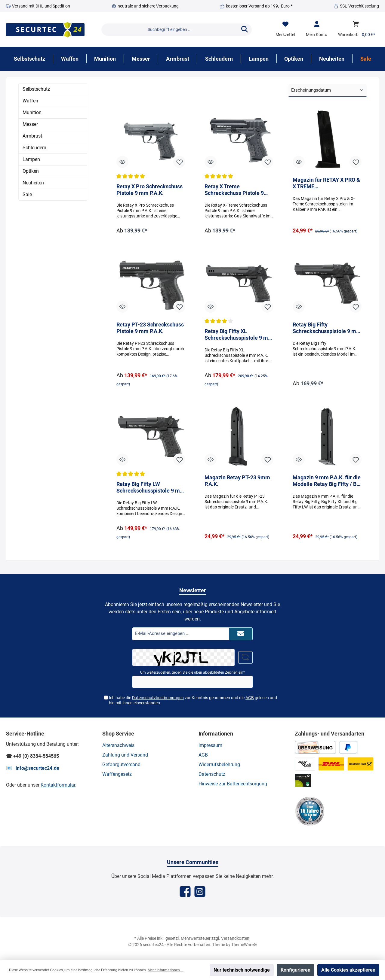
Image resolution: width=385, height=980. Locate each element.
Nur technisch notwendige (242, 970)
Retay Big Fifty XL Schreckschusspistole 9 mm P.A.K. (239, 336)
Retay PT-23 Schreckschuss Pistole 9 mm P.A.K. (150, 328)
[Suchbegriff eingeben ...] (169, 30)
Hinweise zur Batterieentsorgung (233, 784)
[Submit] (241, 634)
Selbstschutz (36, 89)
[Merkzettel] (285, 29)
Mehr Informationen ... (166, 970)
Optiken (31, 171)
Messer (30, 124)
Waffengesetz (117, 774)
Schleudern (34, 148)
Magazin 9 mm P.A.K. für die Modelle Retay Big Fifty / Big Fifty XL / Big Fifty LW (327, 482)
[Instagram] (200, 892)
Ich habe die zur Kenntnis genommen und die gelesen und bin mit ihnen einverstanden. (193, 701)
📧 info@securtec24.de (33, 768)
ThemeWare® (244, 945)
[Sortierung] (328, 91)
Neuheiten (33, 183)
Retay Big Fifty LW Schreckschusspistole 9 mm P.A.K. (151, 489)
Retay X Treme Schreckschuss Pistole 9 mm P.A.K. (234, 190)
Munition (32, 112)
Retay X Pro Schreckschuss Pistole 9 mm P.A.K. (149, 190)
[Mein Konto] (317, 29)
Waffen (30, 101)
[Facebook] (185, 892)
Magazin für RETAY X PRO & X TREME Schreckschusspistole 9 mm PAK (327, 183)
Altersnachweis (118, 745)
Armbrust (32, 136)
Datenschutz (212, 774)
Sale (27, 194)
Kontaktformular (58, 785)
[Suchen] (245, 30)
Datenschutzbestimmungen (158, 698)
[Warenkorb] (357, 29)
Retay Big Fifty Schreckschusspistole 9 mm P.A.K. (327, 329)
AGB (250, 698)
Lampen (31, 159)
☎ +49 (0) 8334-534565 (32, 756)
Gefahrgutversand (121, 765)
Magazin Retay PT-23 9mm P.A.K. (237, 482)
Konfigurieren (296, 970)
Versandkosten (235, 938)
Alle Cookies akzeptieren (348, 970)
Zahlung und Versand (125, 755)
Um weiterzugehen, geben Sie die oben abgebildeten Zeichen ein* (192, 672)
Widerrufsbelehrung (219, 765)
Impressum (210, 745)
